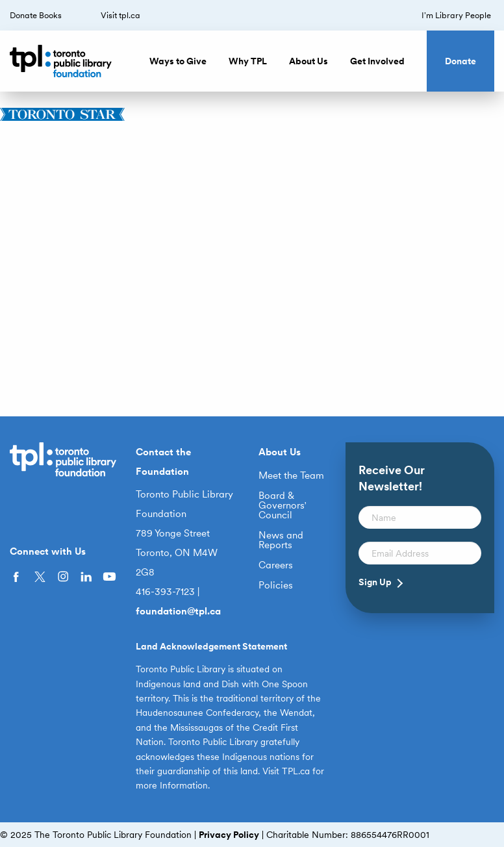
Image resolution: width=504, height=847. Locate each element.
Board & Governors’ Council (283, 506)
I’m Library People (456, 15)
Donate (460, 61)
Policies (276, 586)
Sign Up (375, 582)
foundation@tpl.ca (178, 611)
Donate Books (36, 15)
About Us (309, 61)
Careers (276, 565)
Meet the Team (291, 476)
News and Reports (281, 540)
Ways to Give (178, 61)
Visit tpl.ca (120, 15)
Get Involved (377, 61)
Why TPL (248, 61)
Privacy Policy (229, 835)
